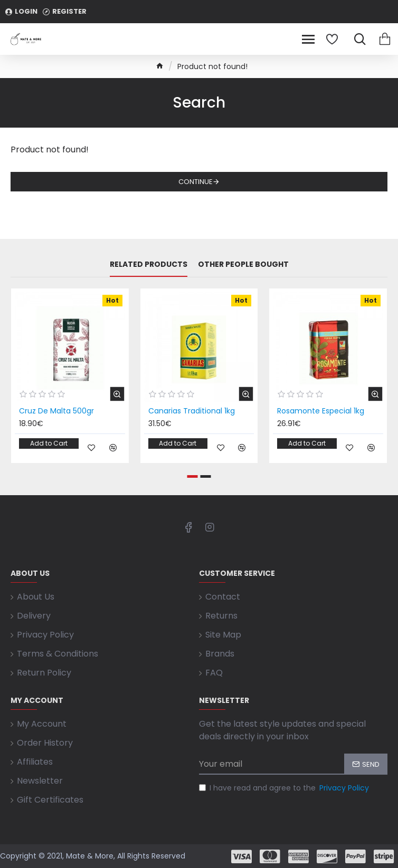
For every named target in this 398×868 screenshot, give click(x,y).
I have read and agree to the (285, 788)
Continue (196, 182)
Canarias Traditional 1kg (192, 411)
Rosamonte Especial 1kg (321, 411)
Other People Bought (243, 265)
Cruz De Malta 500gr (56, 411)
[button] (193, 476)
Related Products (149, 265)
